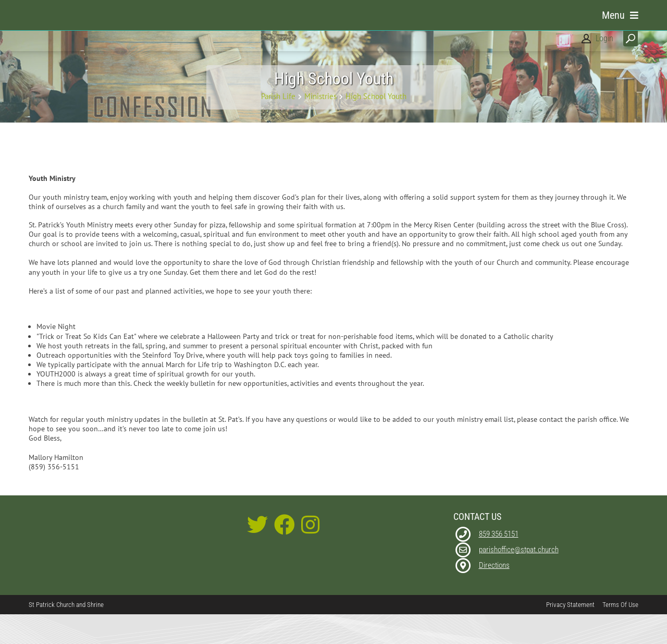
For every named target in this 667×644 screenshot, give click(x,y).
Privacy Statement (570, 634)
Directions (494, 594)
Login (604, 38)
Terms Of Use (620, 634)
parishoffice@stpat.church (519, 579)
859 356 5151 (499, 563)
